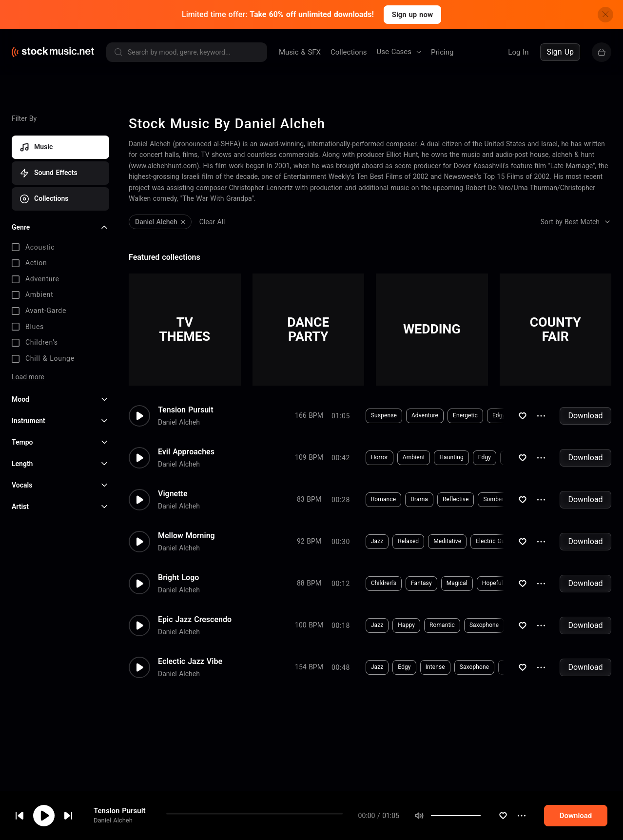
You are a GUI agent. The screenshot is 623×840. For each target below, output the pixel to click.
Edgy (480, 415)
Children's (365, 583)
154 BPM (309, 667)
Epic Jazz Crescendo (195, 620)
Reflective (437, 499)
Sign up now (412, 15)
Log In (518, 52)
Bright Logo (178, 578)
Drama (401, 499)
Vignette (173, 494)
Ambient (395, 457)
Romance (365, 499)
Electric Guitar (476, 541)
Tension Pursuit (186, 410)
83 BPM (309, 499)
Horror (361, 457)
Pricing (442, 52)
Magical (438, 583)
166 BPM (309, 415)
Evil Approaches (186, 452)
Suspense (365, 415)
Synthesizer (502, 457)
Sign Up (560, 52)
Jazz (359, 541)
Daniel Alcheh (179, 422)
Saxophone (466, 625)
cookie (65, 814)
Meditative (429, 541)
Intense (417, 667)
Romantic (424, 625)
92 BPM (309, 541)
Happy (388, 625)
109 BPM (309, 457)
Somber (475, 499)
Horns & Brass (518, 583)
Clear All (212, 222)
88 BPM (309, 583)
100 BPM (309, 625)
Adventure (406, 415)
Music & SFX (300, 52)
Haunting (433, 457)
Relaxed (390, 541)
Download (585, 416)
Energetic (447, 415)
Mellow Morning (186, 536)
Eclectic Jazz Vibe (190, 662)
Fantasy (403, 583)
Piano (509, 415)
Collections (349, 52)
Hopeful (474, 583)
